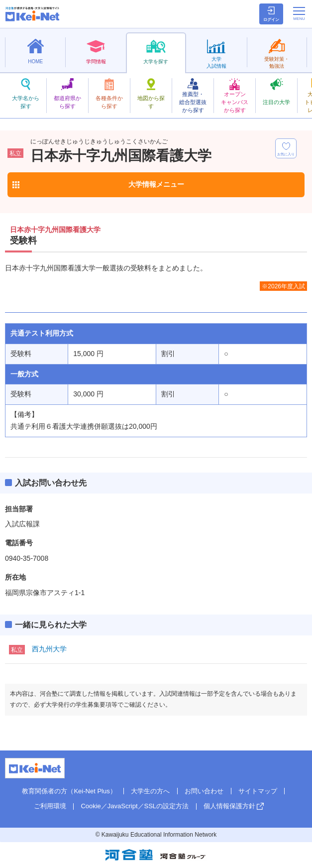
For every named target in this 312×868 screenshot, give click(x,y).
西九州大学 (49, 649)
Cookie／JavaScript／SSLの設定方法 (135, 806)
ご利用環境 (50, 806)
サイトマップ (258, 791)
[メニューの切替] (299, 13)
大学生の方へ (150, 791)
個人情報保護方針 (229, 806)
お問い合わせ (204, 791)
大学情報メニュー (156, 184)
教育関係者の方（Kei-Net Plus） (69, 791)
